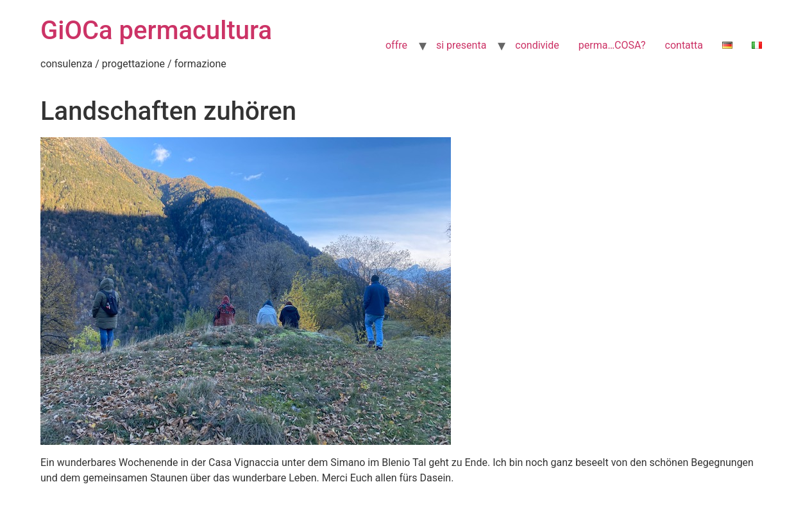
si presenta (461, 45)
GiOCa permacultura (156, 30)
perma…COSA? (612, 45)
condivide (537, 45)
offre (396, 45)
